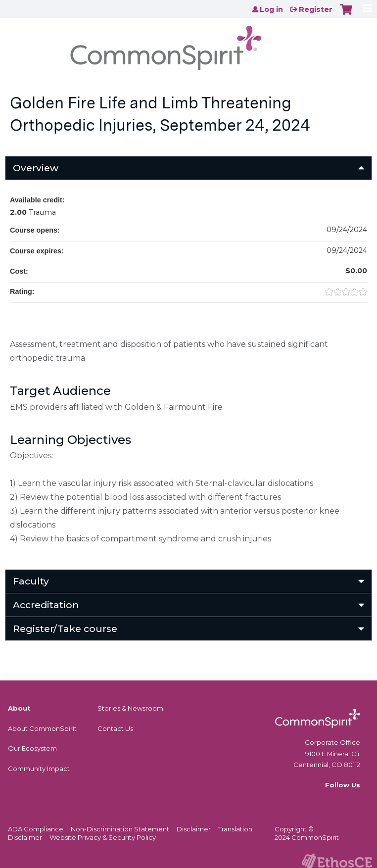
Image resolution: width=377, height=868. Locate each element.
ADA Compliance (36, 829)
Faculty (31, 581)
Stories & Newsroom (130, 708)
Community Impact (39, 769)
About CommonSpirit (42, 728)
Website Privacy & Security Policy (103, 837)
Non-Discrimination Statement (120, 829)
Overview (36, 168)
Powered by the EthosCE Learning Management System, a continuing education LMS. (337, 861)
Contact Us (115, 728)
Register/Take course (65, 628)
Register (316, 9)
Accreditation (46, 605)
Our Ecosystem (32, 748)
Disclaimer (194, 829)
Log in (271, 9)
